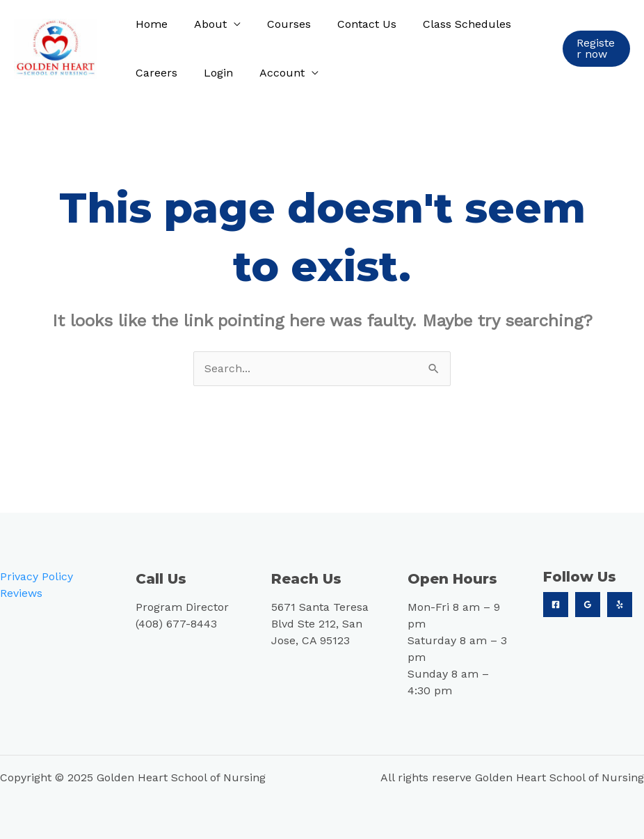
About (204, 24)
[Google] (588, 605)
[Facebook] (556, 605)
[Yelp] (620, 605)
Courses (279, 24)
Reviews (21, 593)
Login (212, 73)
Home (150, 24)
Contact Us (352, 24)
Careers (154, 73)
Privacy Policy (37, 576)
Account (272, 73)
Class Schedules (448, 24)
